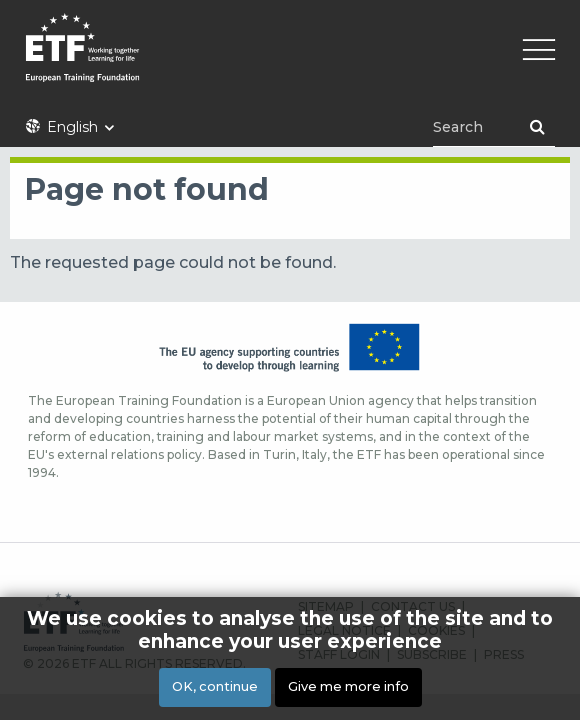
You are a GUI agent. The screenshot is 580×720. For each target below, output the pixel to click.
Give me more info (348, 686)
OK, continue (215, 686)
